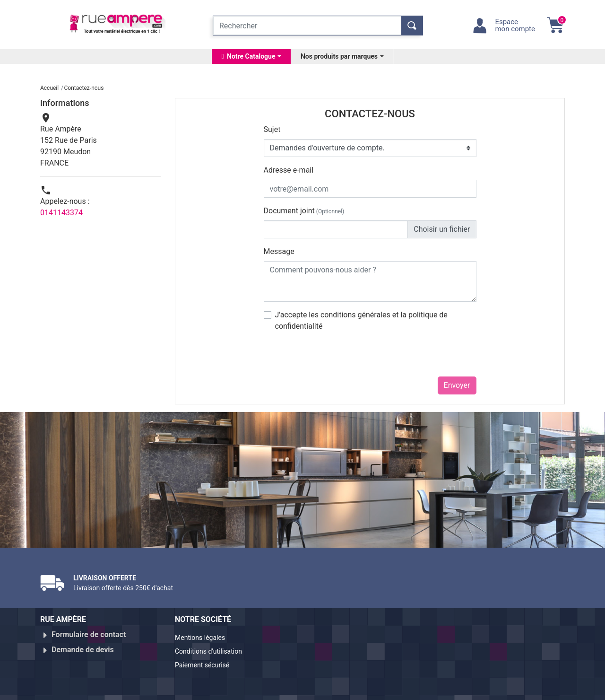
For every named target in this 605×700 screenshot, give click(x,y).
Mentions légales (204, 638)
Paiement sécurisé (207, 661)
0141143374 (61, 213)
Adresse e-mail (289, 170)
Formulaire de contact (89, 634)
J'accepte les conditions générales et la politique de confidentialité (361, 320)
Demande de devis (83, 646)
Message (279, 251)
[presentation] (336, 358)
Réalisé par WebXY (482, 689)
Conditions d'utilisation (214, 650)
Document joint (304, 211)
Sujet (272, 129)
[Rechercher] (307, 26)
